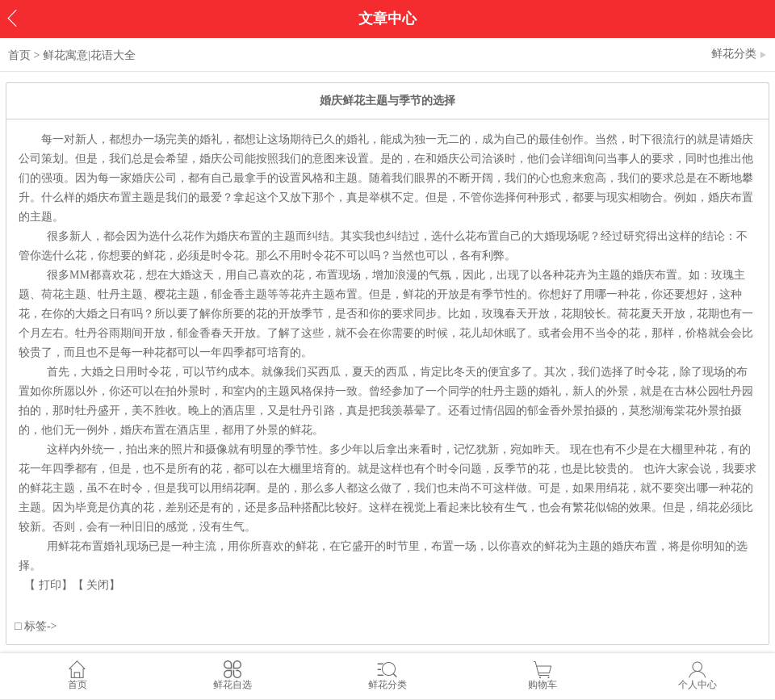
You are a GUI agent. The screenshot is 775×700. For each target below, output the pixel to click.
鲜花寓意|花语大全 (89, 55)
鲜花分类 (739, 54)
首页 (19, 55)
